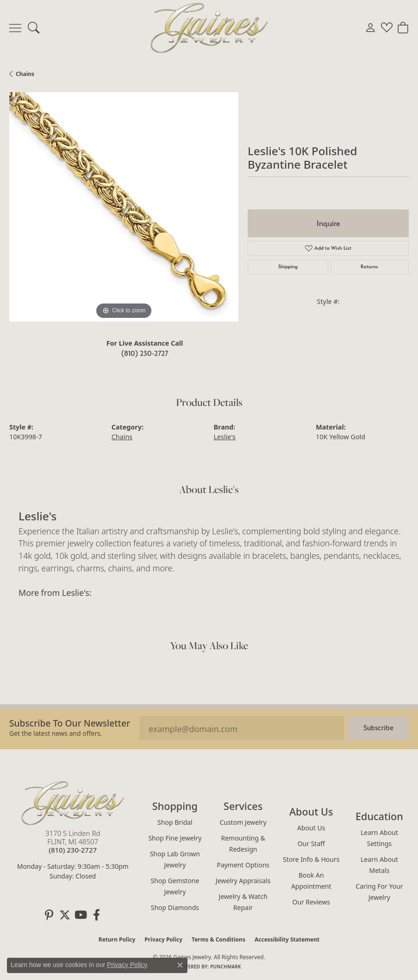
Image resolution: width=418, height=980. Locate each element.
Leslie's (225, 437)
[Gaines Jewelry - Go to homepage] (73, 803)
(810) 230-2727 (145, 353)
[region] (124, 207)
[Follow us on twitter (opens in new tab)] (65, 915)
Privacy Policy (163, 939)
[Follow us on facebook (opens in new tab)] (96, 915)
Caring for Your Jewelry (379, 892)
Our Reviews (311, 902)
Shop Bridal (175, 822)
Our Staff (311, 844)
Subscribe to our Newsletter (70, 723)
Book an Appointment (311, 881)
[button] (34, 28)
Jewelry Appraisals (243, 881)
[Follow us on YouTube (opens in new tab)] (81, 915)
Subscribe (378, 728)
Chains (25, 74)
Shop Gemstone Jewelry (175, 886)
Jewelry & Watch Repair (243, 902)
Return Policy (117, 939)
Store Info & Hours (311, 859)
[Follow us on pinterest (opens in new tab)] (49, 915)
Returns (369, 267)
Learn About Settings (379, 838)
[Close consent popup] (180, 965)
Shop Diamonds (175, 907)
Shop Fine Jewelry (175, 838)
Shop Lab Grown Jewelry (175, 859)
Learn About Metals (379, 865)
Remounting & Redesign (243, 844)
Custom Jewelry (243, 822)
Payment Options (243, 865)
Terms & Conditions (218, 939)
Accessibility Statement (287, 939)
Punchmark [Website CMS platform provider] (226, 967)
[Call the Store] (73, 850)
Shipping (288, 267)
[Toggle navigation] (15, 28)
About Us (311, 828)
